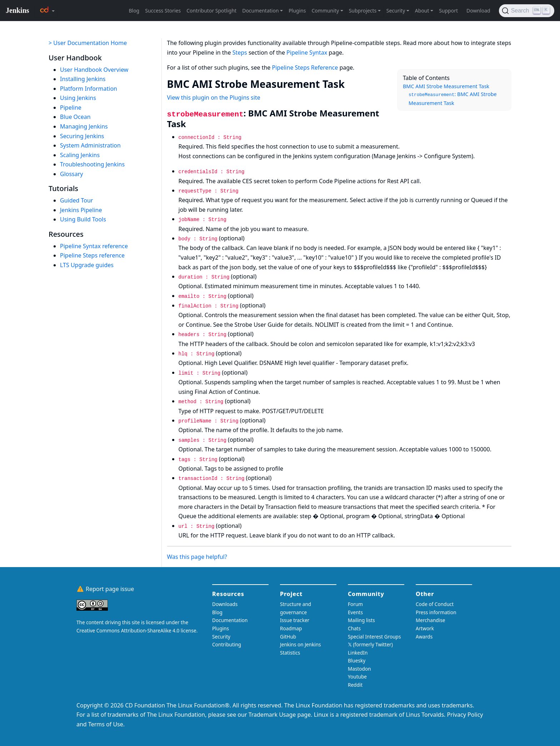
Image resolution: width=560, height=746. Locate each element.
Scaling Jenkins (80, 155)
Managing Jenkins (84, 126)
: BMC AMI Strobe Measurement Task (453, 99)
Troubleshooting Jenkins (92, 164)
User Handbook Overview (94, 70)
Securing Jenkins (82, 136)
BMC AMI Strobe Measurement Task (446, 86)
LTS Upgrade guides (87, 265)
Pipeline (71, 107)
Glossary (72, 174)
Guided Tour (76, 200)
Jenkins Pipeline (81, 210)
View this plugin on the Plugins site (214, 97)
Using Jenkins (78, 98)
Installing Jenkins (83, 79)
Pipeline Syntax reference (94, 246)
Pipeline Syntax (307, 52)
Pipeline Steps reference (92, 255)
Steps (240, 52)
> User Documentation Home (88, 43)
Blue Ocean (75, 117)
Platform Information (89, 89)
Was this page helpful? (197, 557)
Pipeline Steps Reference (305, 67)
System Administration (90, 145)
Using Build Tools (83, 219)
